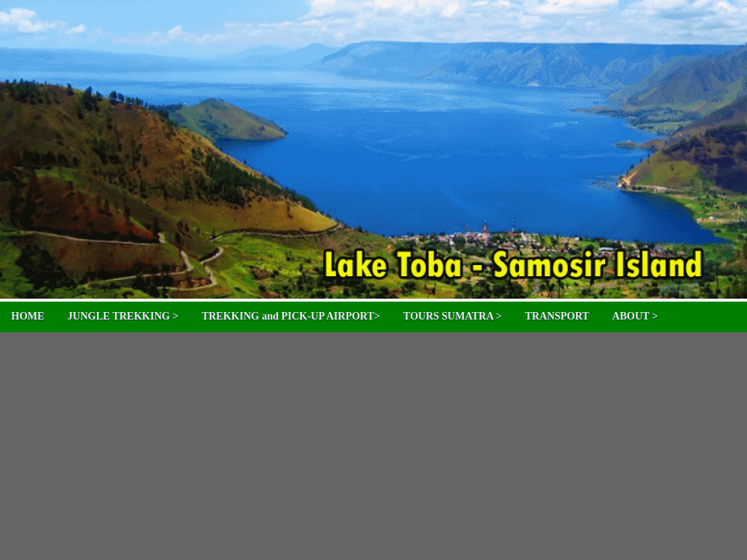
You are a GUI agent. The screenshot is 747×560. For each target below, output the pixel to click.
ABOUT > (635, 316)
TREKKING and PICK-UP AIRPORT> (291, 316)
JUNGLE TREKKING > (123, 316)
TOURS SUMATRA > (453, 316)
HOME (28, 316)
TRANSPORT (557, 316)
